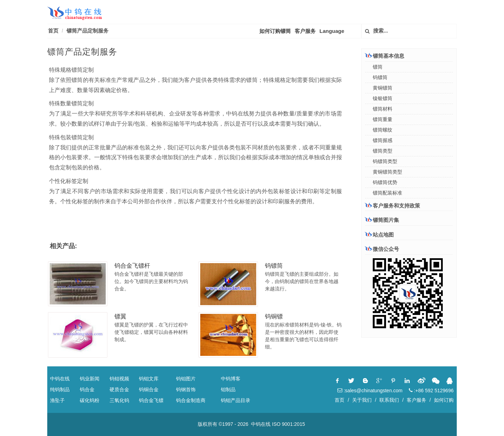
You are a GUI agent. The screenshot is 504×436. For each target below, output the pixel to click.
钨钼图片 (186, 379)
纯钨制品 (60, 389)
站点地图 (379, 235)
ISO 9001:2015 (288, 424)
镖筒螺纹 (383, 130)
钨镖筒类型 (385, 161)
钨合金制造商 (191, 400)
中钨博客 (231, 379)
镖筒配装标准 (387, 193)
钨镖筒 (274, 266)
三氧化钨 (119, 400)
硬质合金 (119, 389)
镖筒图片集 (382, 220)
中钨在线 (60, 379)
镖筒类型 (383, 151)
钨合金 (87, 389)
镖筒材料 (383, 109)
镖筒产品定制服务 (87, 31)
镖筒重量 (383, 119)
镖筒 (378, 67)
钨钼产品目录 (236, 400)
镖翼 (120, 317)
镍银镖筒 (383, 98)
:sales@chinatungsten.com (370, 391)
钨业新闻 (90, 379)
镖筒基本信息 (385, 56)
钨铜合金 (149, 389)
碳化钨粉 (90, 400)
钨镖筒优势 (385, 182)
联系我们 (389, 400)
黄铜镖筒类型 (387, 172)
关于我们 (362, 400)
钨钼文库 (149, 379)
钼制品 (228, 389)
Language (332, 31)
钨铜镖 (274, 317)
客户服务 (305, 31)
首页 (53, 31)
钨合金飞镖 (151, 400)
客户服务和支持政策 (393, 205)
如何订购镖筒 (275, 31)
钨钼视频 (119, 379)
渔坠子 (57, 400)
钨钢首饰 (186, 389)
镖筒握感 (383, 140)
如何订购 (444, 400)
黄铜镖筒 (383, 88)
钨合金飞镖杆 (132, 266)
